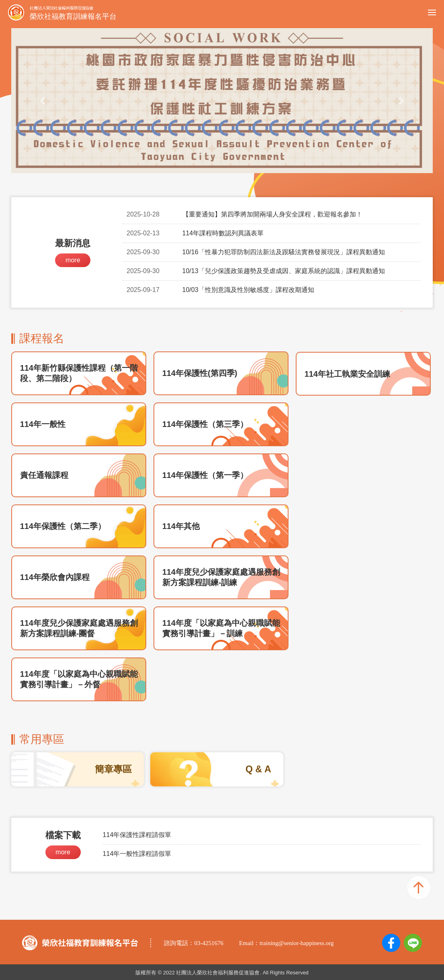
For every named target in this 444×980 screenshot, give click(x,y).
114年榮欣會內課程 (55, 577)
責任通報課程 (44, 475)
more (73, 260)
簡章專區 (113, 769)
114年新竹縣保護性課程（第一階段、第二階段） (79, 373)
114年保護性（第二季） (63, 526)
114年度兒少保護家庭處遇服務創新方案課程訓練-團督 (79, 628)
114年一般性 (43, 424)
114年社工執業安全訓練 (347, 374)
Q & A (258, 769)
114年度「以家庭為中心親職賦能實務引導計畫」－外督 (79, 679)
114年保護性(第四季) (200, 373)
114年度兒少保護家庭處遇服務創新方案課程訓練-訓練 (221, 577)
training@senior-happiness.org (297, 943)
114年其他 (181, 526)
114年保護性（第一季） (205, 475)
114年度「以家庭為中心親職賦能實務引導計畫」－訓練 (221, 628)
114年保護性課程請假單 (137, 835)
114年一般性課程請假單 (137, 854)
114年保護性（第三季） (205, 424)
